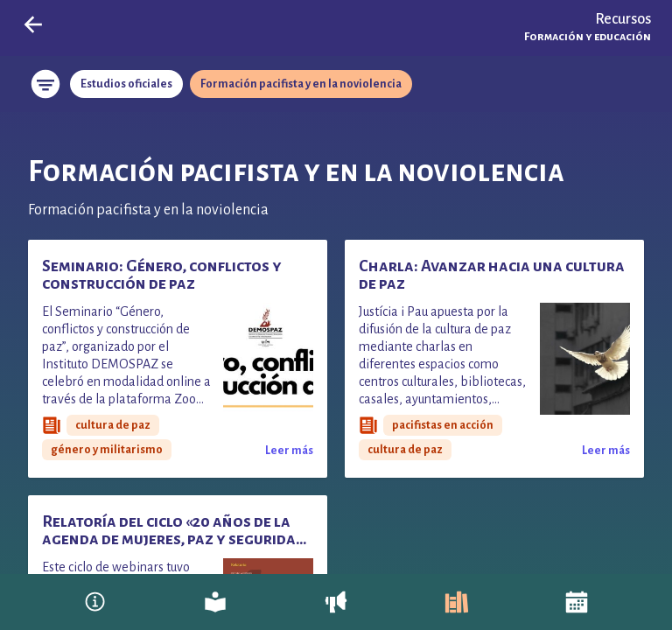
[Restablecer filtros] (45, 84)
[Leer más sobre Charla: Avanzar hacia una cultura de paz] (606, 450)
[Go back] (33, 24)
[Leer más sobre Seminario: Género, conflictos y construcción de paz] (289, 450)
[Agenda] (577, 602)
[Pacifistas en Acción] (95, 602)
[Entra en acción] (336, 602)
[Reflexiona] (215, 602)
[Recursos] (457, 602)
